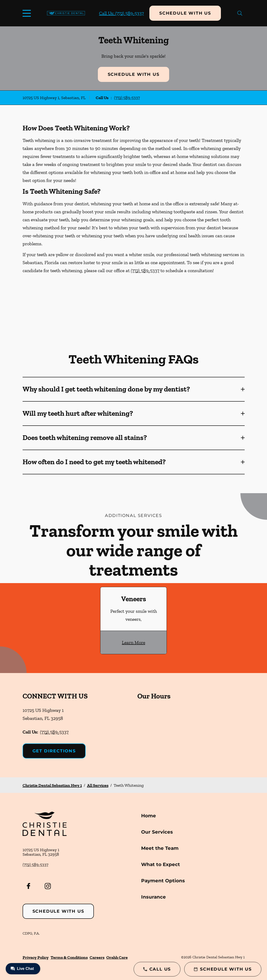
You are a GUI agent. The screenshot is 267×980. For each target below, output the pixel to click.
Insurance (153, 897)
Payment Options (163, 881)
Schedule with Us (185, 13)
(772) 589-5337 (127, 98)
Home (149, 816)
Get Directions (54, 751)
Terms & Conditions (69, 957)
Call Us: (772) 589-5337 (121, 13)
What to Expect (161, 864)
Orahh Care (117, 957)
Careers (97, 957)
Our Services (157, 832)
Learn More (133, 642)
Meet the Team (160, 848)
